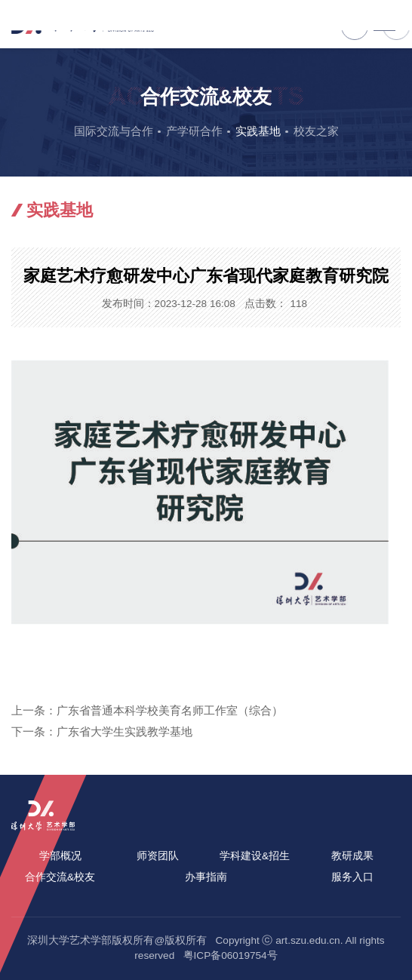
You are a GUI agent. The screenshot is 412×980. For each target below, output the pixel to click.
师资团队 (158, 856)
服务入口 (352, 877)
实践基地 (258, 131)
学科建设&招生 (255, 856)
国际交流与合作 (114, 131)
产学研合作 (194, 131)
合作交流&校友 (60, 877)
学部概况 (60, 856)
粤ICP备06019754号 (231, 955)
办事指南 (206, 877)
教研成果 (352, 856)
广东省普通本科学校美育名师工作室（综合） (170, 710)
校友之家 (316, 131)
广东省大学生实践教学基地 (125, 731)
